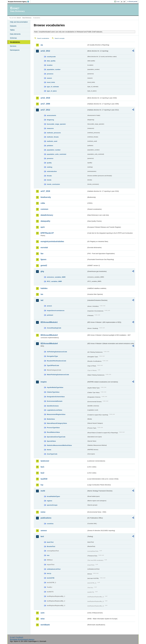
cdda (43, 203)
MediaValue (51, 419)
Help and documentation (19, 22)
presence (50, 74)
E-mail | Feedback (17, 637)
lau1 (42, 467)
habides (44, 288)
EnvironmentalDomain (55, 401)
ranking (50, 167)
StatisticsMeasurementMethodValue (59, 445)
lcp (42, 485)
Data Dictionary (27, 18)
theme (49, 450)
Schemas (13, 38)
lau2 (42, 473)
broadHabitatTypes (53, 496)
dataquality (45, 221)
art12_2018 (45, 98)
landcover (45, 461)
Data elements (15, 34)
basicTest (50, 542)
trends (49, 180)
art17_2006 (45, 104)
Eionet (19, 18)
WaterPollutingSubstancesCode (58, 375)
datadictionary (47, 215)
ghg (42, 271)
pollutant (50, 315)
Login (118, 1)
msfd (43, 491)
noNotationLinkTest (54, 569)
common (44, 209)
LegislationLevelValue (55, 410)
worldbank (45, 625)
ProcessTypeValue (53, 428)
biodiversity (46, 197)
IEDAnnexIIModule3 (49, 335)
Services (13, 46)
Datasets (13, 26)
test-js (49, 573)
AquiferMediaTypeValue (55, 387)
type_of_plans (52, 91)
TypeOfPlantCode (53, 365)
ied (42, 300)
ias (42, 294)
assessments (51, 115)
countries (50, 524)
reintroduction (52, 171)
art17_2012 (45, 110)
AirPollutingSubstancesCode (57, 352)
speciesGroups (52, 505)
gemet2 (44, 265)
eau (48, 555)
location (50, 65)
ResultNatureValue (53, 432)
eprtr (43, 227)
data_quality (51, 61)
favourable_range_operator (56, 124)
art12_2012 (45, 51)
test (42, 536)
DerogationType (52, 356)
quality (49, 163)
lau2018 (44, 479)
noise (43, 512)
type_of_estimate (53, 87)
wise (43, 619)
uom (43, 613)
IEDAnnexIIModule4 (49, 344)
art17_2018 (45, 191)
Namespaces (15, 50)
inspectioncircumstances (56, 311)
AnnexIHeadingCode (54, 328)
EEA (19, 2)
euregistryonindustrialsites (52, 241)
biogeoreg (50, 120)
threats (49, 176)
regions (50, 501)
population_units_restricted (57, 154)
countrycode (51, 57)
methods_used (52, 141)
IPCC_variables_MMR (54, 281)
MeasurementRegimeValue (56, 414)
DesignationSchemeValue (56, 397)
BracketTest (51, 546)
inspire (44, 382)
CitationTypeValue (53, 392)
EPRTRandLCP (47, 233)
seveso (44, 531)
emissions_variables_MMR (56, 277)
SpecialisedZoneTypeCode (56, 437)
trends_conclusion (53, 184)
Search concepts (60, 38)
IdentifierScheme (53, 406)
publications (46, 518)
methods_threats (53, 137)
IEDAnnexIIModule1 (49, 322)
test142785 (51, 578)
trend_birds (51, 82)
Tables (12, 30)
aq (42, 45)
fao (42, 254)
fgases (44, 259)
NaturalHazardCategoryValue (57, 423)
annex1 (49, 306)
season (49, 78)
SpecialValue (51, 441)
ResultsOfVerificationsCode (57, 361)
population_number (54, 69)
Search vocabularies (43, 38)
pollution (50, 146)
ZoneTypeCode (52, 454)
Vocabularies (15, 42)
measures (50, 128)
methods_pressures (54, 133)
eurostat (44, 247)
